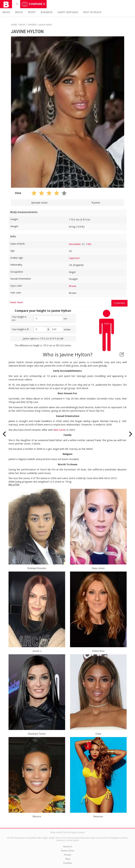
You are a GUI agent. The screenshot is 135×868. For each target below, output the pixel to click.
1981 (89, 244)
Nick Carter (60, 430)
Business (47, 12)
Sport (32, 12)
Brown (73, 286)
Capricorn (74, 258)
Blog (68, 859)
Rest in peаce (92, 12)
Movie (19, 12)
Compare (33, 4)
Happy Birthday (68, 12)
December (75, 244)
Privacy (68, 855)
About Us (67, 846)
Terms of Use (67, 851)
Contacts (67, 863)
